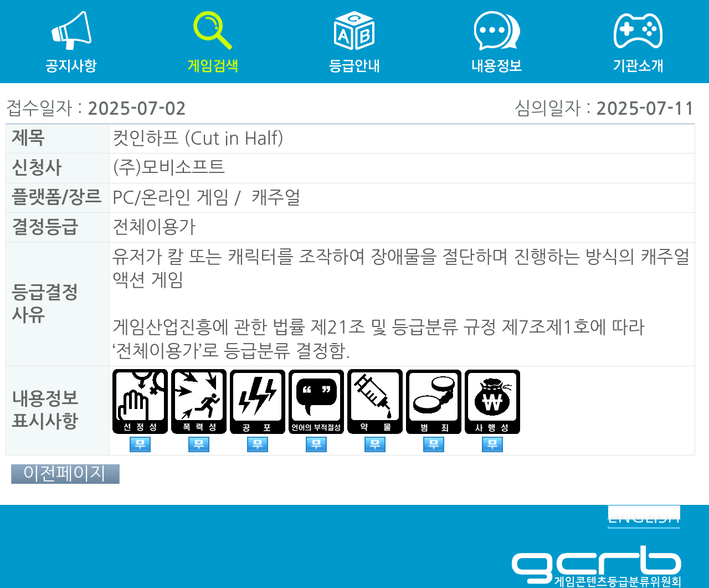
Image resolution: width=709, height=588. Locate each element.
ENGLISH (644, 517)
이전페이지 (64, 474)
